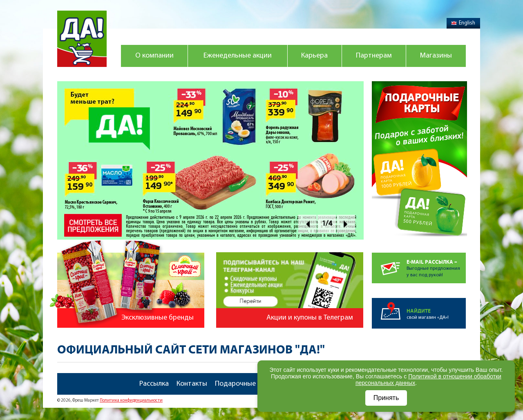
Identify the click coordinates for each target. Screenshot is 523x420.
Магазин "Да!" (82, 39)
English (463, 23)
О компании (154, 56)
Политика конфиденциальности (131, 401)
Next (346, 224)
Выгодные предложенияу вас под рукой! (436, 265)
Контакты (192, 384)
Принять (386, 398)
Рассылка (154, 384)
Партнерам (374, 56)
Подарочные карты (246, 384)
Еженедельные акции (238, 56)
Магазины (436, 56)
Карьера (314, 56)
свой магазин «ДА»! (436, 309)
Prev (307, 224)
